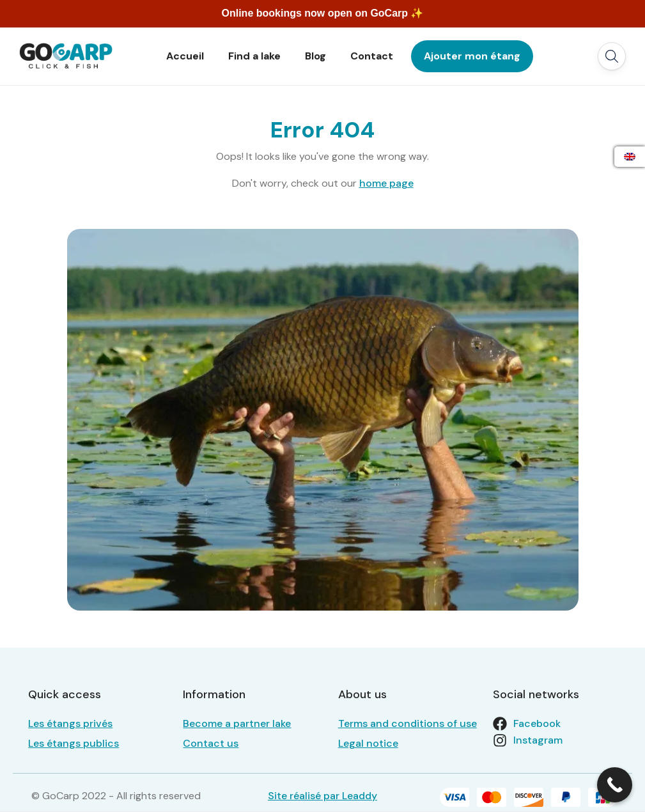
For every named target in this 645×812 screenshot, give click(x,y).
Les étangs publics (74, 743)
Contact (372, 56)
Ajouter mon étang (472, 56)
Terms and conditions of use (408, 723)
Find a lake (254, 56)
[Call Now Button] (615, 785)
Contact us (211, 743)
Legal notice (368, 743)
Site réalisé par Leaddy (322, 796)
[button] (612, 56)
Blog (315, 56)
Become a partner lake (237, 723)
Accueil (185, 56)
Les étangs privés (70, 723)
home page (386, 183)
